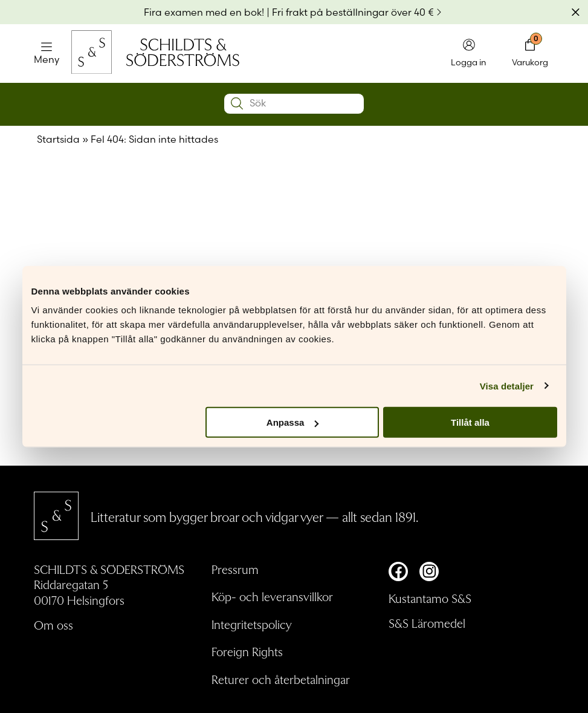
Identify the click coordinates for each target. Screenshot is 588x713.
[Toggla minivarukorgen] (530, 54)
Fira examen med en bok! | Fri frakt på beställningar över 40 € (289, 12)
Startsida (58, 139)
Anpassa (293, 422)
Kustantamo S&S (430, 598)
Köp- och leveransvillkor (272, 596)
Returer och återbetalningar (281, 679)
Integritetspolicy (252, 624)
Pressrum (235, 569)
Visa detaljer (507, 386)
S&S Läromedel (427, 623)
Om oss (53, 625)
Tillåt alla (470, 422)
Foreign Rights (247, 651)
